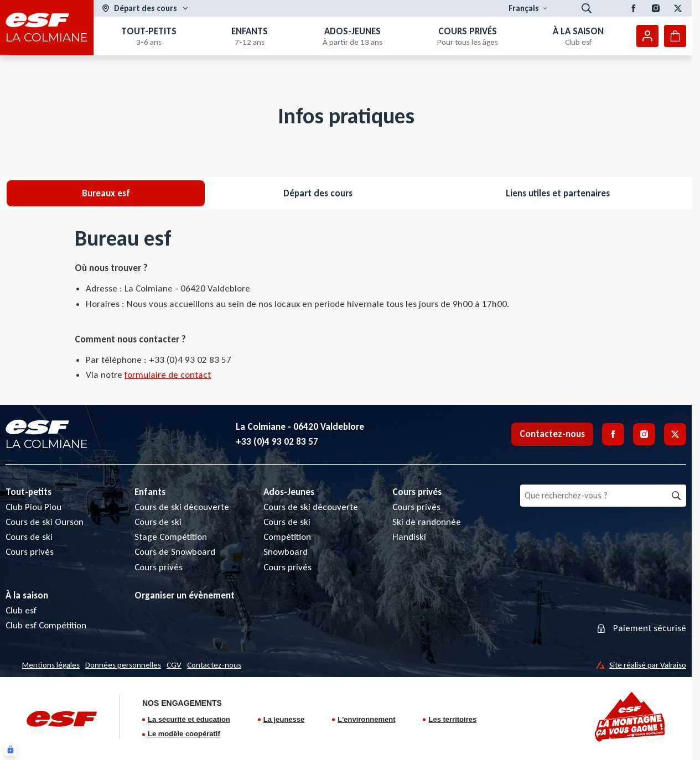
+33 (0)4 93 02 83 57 (277, 442)
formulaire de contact (168, 375)
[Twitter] (678, 8)
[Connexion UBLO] (11, 749)
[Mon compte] (647, 36)
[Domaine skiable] (146, 9)
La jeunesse (284, 719)
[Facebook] (634, 8)
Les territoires (452, 719)
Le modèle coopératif (184, 734)
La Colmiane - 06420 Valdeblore (300, 427)
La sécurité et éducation (189, 719)
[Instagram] (656, 8)
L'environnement (366, 719)
